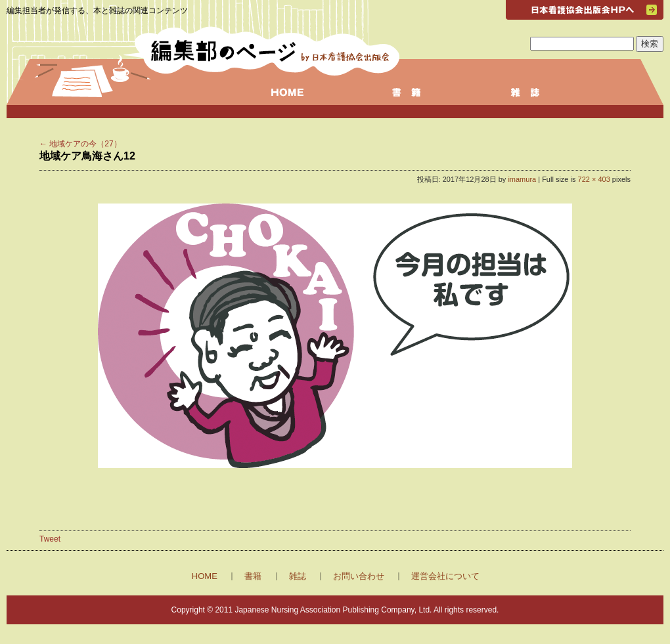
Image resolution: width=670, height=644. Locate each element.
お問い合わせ (359, 576)
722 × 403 (594, 179)
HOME (205, 576)
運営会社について (445, 576)
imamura (522, 179)
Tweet (50, 539)
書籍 (253, 576)
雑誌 (298, 576)
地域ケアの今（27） (80, 144)
